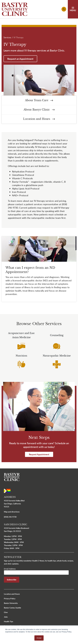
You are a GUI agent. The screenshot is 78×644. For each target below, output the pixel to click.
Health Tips (9, 621)
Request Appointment (39, 454)
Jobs (6, 617)
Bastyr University (11, 603)
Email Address (10, 569)
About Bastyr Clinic (39, 110)
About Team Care (39, 100)
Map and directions (12, 512)
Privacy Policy (10, 599)
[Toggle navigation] (73, 9)
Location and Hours (39, 119)
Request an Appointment (20, 59)
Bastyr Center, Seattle (12, 608)
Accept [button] (39, 638)
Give (6, 612)
